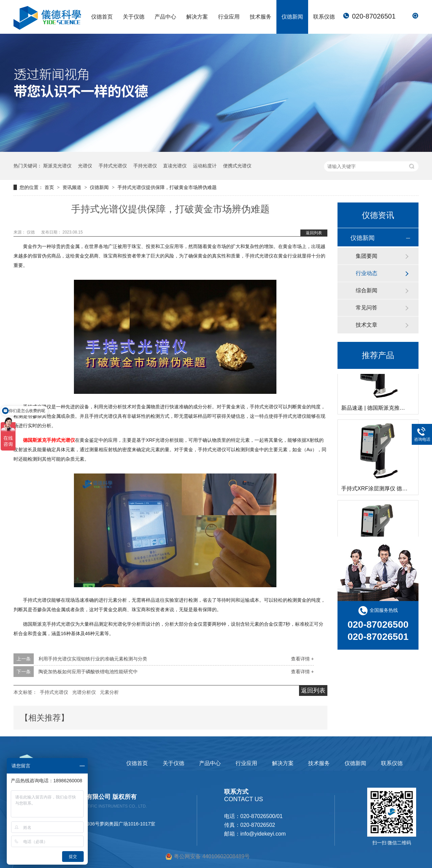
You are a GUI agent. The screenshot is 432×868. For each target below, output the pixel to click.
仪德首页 (102, 17)
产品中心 (165, 17)
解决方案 (197, 17)
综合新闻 (367, 290)
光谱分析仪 (84, 692)
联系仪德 (324, 17)
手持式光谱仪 (113, 166)
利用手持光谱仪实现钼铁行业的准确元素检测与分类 (93, 659)
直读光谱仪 (175, 166)
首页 (50, 187)
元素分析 (109, 692)
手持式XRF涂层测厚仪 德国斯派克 (382, 490)
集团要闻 (367, 256)
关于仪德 (134, 17)
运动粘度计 (205, 166)
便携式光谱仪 (237, 166)
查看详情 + (302, 659)
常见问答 (367, 308)
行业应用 (229, 17)
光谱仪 (85, 166)
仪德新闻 (292, 17)
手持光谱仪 (145, 166)
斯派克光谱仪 (57, 166)
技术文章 (367, 325)
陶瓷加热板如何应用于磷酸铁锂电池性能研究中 (88, 672)
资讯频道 (73, 187)
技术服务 (261, 17)
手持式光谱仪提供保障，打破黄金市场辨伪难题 (167, 187)
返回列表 (314, 233)
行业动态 (367, 273)
